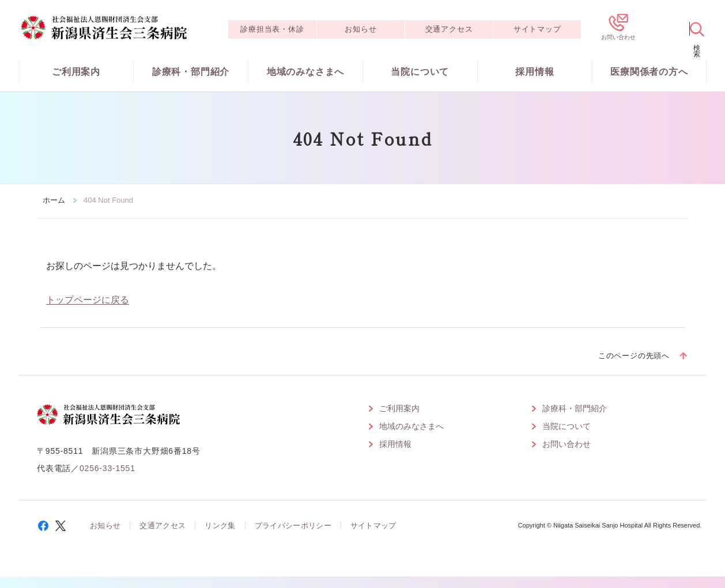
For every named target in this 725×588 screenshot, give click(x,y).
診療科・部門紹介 (191, 72)
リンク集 (220, 526)
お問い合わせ (567, 444)
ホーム (54, 200)
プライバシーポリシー (293, 526)
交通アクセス (449, 29)
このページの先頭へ (634, 356)
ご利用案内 (76, 72)
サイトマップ (537, 29)
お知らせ (360, 29)
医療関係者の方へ (649, 72)
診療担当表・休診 (272, 29)
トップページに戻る (88, 300)
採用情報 (535, 72)
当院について (420, 72)
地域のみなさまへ (305, 72)
